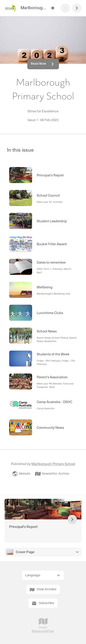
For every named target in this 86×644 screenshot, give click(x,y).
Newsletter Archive (52, 474)
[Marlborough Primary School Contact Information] (53, 8)
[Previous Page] (65, 8)
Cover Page (25, 552)
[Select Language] (43, 575)
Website (21, 474)
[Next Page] (77, 8)
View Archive (43, 590)
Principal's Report (23, 527)
